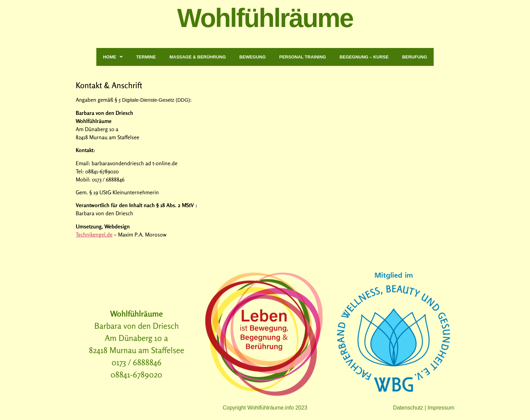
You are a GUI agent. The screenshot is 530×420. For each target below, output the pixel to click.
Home (113, 57)
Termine (146, 57)
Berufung (415, 57)
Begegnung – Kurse (364, 57)
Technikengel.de (94, 234)
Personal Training (303, 57)
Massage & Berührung (198, 57)
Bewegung (252, 57)
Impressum (441, 408)
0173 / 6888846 (137, 362)
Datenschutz (408, 408)
